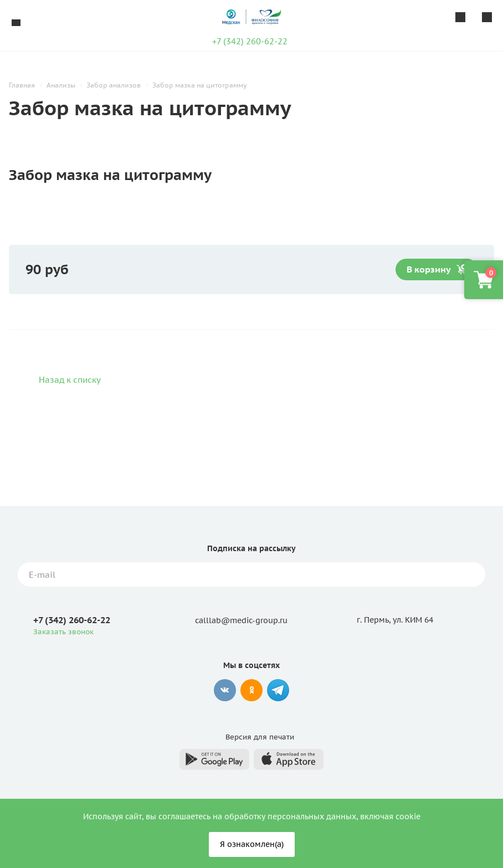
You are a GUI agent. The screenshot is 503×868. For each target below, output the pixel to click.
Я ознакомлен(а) (252, 844)
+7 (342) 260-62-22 (250, 41)
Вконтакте (225, 690)
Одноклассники (251, 690)
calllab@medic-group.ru (241, 620)
